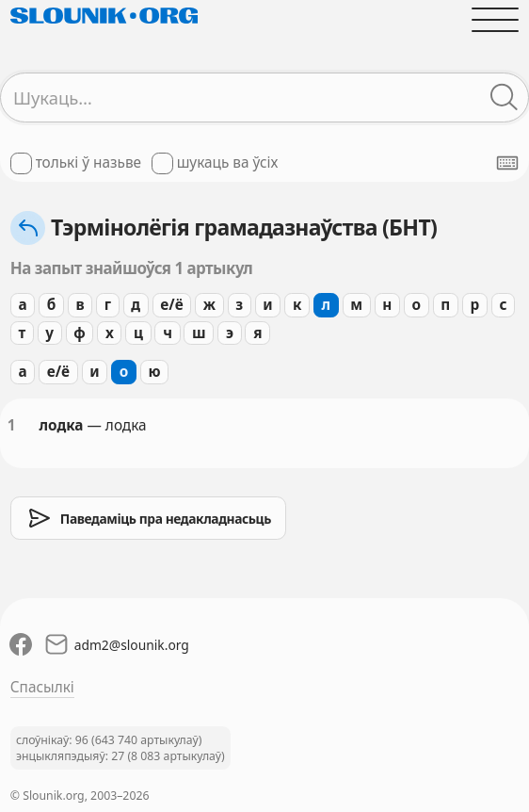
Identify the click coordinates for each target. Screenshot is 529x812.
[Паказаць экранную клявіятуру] (507, 163)
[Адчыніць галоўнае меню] (496, 19)
